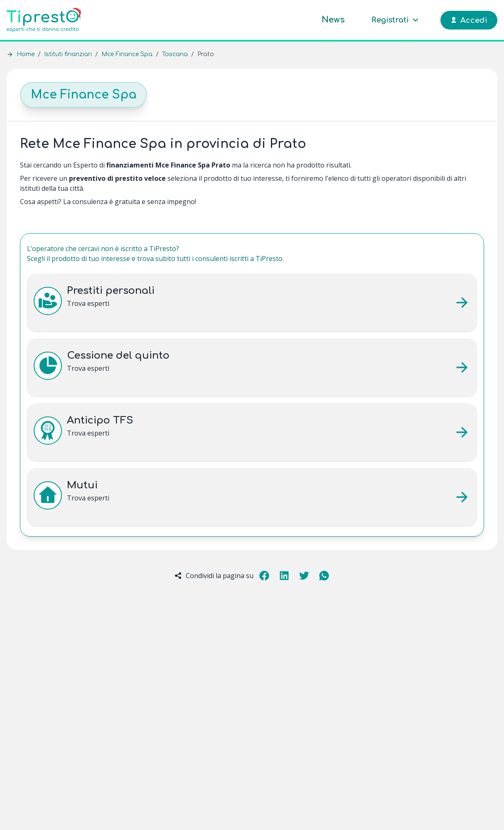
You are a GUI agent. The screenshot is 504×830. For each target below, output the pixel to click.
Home (26, 54)
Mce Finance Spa (127, 54)
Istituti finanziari (68, 54)
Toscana (175, 54)
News (333, 20)
